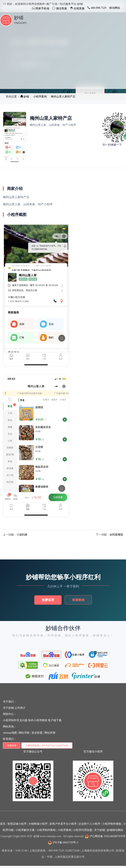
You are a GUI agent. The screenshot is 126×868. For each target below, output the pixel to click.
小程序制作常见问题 (15, 720)
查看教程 (78, 600)
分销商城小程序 (38, 824)
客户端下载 (55, 720)
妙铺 (19, 18)
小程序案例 (40, 97)
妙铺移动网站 (115, 830)
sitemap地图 (10, 733)
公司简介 (20, 708)
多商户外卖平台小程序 (63, 824)
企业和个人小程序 (89, 824)
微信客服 (61, 8)
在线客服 (79, 8)
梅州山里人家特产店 (63, 97)
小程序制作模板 (112, 824)
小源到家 (22, 535)
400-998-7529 (98, 8)
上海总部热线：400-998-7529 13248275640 (47, 745)
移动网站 (115, 8)
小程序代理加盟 (83, 830)
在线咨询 (12, 745)
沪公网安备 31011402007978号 (105, 836)
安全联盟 (37, 733)
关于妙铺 (8, 708)
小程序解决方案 (25, 830)
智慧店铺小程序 (17, 824)
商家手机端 (42, 8)
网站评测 (50, 733)
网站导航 (24, 733)
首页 (3, 824)
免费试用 (48, 600)
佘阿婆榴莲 (116, 535)
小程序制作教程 (46, 830)
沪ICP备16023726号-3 (63, 842)
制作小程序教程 (38, 720)
